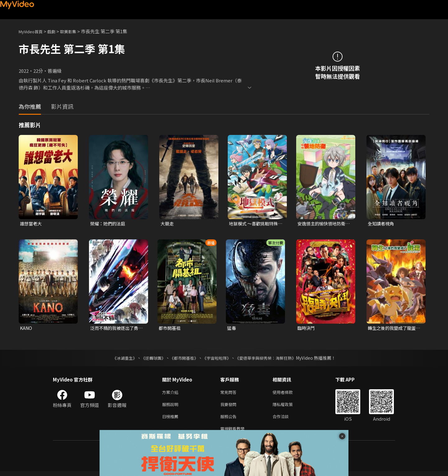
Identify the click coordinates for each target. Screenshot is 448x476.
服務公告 (230, 420)
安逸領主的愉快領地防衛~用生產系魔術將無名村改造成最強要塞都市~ (324, 224)
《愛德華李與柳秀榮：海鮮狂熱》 (269, 359)
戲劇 (56, 31)
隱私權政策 (288, 407)
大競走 (168, 224)
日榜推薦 (171, 420)
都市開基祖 (170, 329)
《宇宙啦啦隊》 (217, 359)
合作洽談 (286, 420)
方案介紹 (171, 394)
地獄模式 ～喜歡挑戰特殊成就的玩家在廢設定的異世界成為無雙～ (255, 224)
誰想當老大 (32, 224)
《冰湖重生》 (119, 359)
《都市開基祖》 (182, 359)
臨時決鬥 (307, 329)
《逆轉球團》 (150, 359)
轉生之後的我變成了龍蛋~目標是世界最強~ (395, 329)
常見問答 (230, 394)
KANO (26, 329)
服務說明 (171, 407)
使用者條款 (288, 394)
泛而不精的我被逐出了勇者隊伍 (116, 329)
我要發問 (230, 407)
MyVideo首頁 (33, 31)
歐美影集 (75, 31)
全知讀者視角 (382, 224)
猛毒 (232, 329)
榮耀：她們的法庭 (109, 224)
